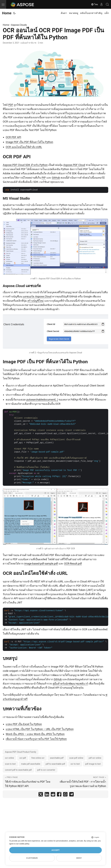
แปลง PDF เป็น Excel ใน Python (24, 724)
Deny (79, 858)
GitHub (56, 178)
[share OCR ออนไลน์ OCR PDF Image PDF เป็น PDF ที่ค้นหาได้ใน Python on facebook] (59, 795)
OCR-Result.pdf (73, 564)
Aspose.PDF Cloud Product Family (21, 752)
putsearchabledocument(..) (42, 400)
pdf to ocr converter (46, 770)
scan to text (10, 764)
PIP (44, 178)
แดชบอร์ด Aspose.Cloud (37, 296)
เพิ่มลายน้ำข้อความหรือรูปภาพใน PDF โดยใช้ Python (36, 739)
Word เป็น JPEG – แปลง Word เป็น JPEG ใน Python (35, 734)
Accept (56, 850)
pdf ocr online (95, 758)
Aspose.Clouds (19, 25)
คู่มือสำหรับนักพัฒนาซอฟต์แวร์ (70, 684)
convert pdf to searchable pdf (18, 770)
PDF (11, 105)
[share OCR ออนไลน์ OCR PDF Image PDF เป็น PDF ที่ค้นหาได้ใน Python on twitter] (41, 795)
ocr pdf (23, 758)
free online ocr (38, 758)
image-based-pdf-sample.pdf (41, 564)
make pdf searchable (31, 764)
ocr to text (75, 764)
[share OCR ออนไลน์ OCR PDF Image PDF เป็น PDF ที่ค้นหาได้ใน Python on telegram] (71, 795)
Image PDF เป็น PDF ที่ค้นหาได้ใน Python (29, 142)
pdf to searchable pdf (55, 764)
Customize (32, 858)
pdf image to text (93, 764)
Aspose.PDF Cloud (74, 165)
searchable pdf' (57, 758)
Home (7, 13)
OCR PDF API (13, 137)
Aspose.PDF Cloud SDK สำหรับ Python (25, 165)
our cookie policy (23, 844)
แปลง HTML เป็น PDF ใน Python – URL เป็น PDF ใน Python (40, 729)
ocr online (9, 758)
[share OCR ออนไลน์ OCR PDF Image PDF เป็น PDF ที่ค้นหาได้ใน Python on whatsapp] (65, 795)
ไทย (94, 4)
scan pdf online (76, 758)
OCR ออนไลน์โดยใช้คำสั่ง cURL (24, 147)
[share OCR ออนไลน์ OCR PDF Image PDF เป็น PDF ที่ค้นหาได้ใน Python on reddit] (53, 795)
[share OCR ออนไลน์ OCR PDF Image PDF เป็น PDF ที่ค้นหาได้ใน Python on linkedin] (47, 795)
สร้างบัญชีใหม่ (36, 301)
